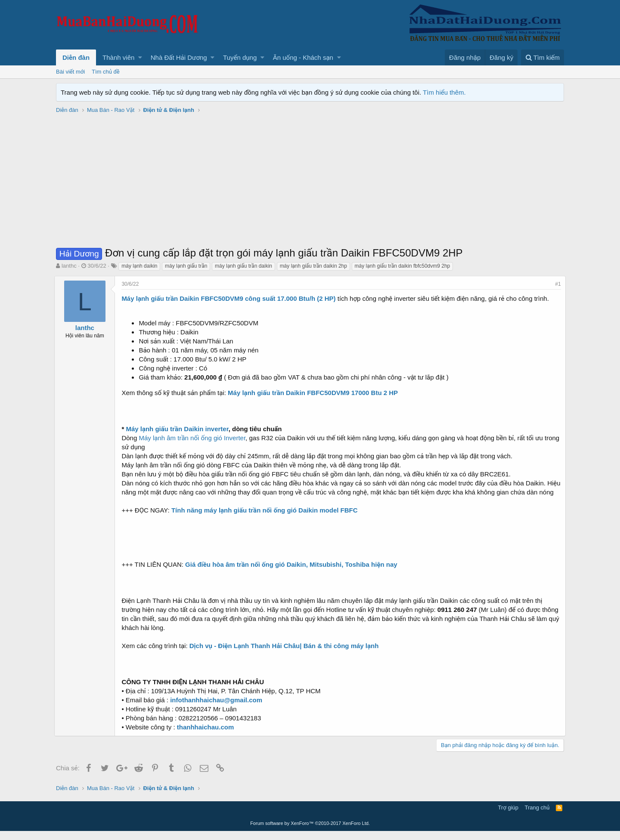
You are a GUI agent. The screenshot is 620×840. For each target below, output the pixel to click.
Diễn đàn (76, 57)
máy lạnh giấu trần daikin (243, 266)
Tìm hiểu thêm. (444, 92)
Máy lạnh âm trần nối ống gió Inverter (194, 438)
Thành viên (118, 57)
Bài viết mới (70, 72)
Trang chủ (537, 817)
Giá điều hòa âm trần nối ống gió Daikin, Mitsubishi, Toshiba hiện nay (293, 573)
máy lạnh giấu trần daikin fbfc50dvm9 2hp (403, 266)
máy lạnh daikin (139, 266)
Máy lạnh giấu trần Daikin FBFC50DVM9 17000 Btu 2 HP (315, 393)
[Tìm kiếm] (542, 57)
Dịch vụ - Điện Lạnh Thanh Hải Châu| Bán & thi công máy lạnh (285, 655)
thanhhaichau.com (207, 736)
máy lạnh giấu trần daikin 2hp (313, 266)
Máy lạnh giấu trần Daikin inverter (179, 429)
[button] (140, 57)
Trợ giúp (508, 817)
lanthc (69, 266)
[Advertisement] (310, 181)
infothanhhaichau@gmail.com (218, 709)
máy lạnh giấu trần (186, 266)
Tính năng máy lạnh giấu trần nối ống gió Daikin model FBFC (266, 519)
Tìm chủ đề (106, 72)
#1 (556, 284)
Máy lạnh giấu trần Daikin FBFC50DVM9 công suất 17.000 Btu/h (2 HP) (230, 298)
